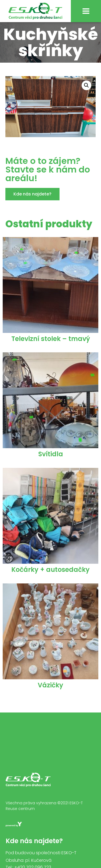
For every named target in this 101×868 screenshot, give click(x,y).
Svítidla (51, 454)
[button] (32, 194)
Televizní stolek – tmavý (51, 339)
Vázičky (50, 685)
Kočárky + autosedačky (50, 570)
